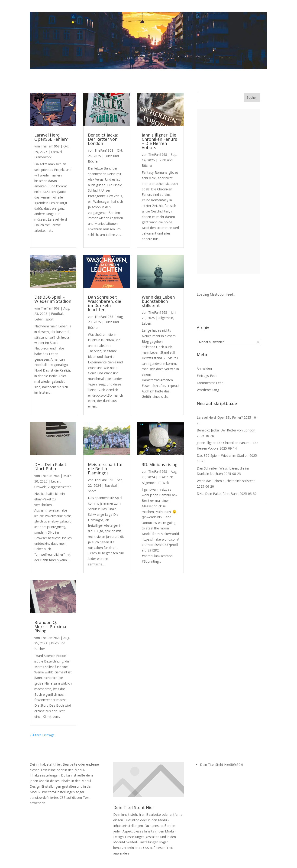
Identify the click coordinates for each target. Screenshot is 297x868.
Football (57, 314)
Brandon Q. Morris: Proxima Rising (50, 627)
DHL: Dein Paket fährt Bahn (50, 467)
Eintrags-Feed (207, 376)
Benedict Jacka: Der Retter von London (103, 139)
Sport (50, 319)
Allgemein (166, 318)
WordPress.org (208, 390)
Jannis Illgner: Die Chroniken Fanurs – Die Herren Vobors (159, 141)
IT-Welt (164, 483)
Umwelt (40, 487)
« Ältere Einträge (42, 735)
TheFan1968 (50, 146)
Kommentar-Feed (210, 383)
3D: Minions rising (160, 464)
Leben (39, 319)
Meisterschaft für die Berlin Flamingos (105, 469)
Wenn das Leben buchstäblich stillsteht (158, 301)
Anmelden (204, 368)
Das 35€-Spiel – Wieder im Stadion (53, 299)
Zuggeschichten (60, 487)
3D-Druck (166, 477)
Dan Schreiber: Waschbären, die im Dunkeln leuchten (105, 303)
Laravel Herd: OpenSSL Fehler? (51, 137)
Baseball (111, 485)
